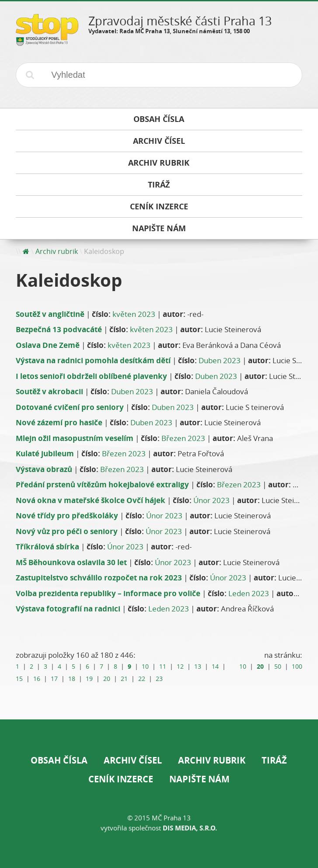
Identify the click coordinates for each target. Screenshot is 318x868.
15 (19, 679)
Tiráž (274, 760)
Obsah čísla (59, 760)
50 (278, 667)
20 (107, 679)
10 (145, 667)
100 (297, 667)
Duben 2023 (220, 360)
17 (54, 679)
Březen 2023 (183, 438)
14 (215, 667)
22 (142, 679)
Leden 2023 (249, 593)
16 (37, 679)
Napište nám (199, 779)
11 (163, 667)
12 (180, 667)
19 (89, 679)
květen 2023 (134, 314)
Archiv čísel (133, 760)
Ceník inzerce (121, 779)
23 (159, 679)
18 (72, 679)
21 (124, 679)
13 (198, 667)
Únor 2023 (211, 500)
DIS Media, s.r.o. (190, 828)
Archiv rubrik (57, 251)
